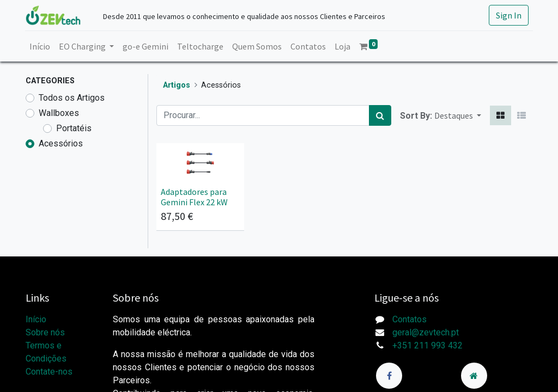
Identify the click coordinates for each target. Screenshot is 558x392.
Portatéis (74, 128)
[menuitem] (40, 46)
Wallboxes (59, 113)
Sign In (508, 15)
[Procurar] (380, 115)
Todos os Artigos (72, 98)
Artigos (177, 85)
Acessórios (61, 143)
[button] (458, 115)
